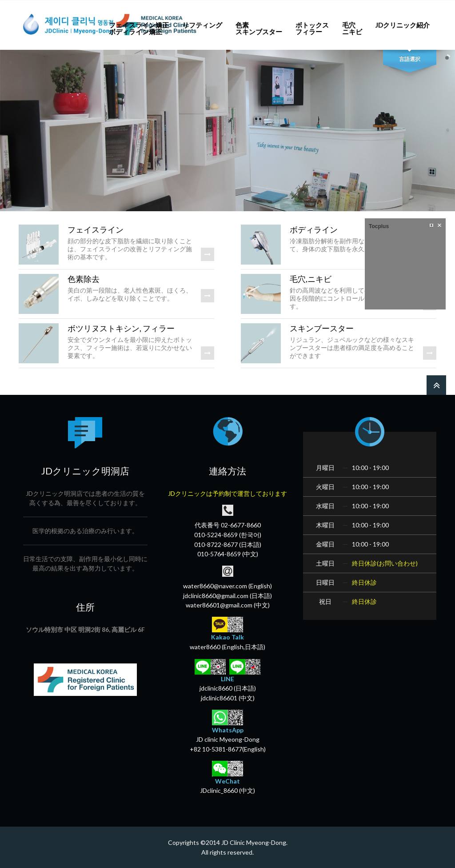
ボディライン (314, 229)
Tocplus (379, 226)
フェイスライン (96, 229)
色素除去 (84, 279)
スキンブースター (322, 328)
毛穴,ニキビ (311, 279)
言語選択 (410, 59)
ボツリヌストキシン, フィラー (121, 328)
